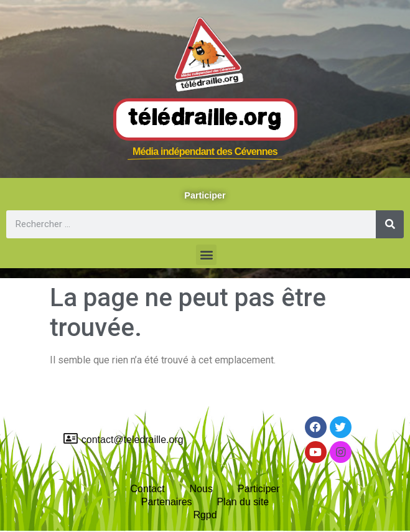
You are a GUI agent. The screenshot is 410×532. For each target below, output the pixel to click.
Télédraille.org (205, 119)
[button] (206, 255)
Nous (201, 489)
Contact (147, 489)
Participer (259, 489)
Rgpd (205, 515)
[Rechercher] (390, 224)
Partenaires (167, 502)
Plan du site (243, 502)
